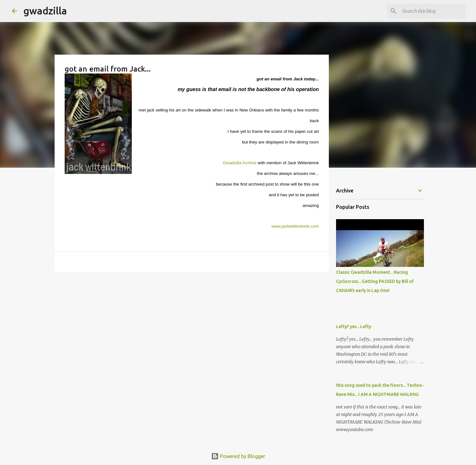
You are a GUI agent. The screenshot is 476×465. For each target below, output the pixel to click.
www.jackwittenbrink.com (295, 226)
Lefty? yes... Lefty (354, 327)
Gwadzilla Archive (240, 163)
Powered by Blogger (238, 456)
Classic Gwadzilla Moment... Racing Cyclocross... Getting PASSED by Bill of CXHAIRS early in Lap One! (375, 281)
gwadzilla (45, 11)
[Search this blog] (433, 11)
